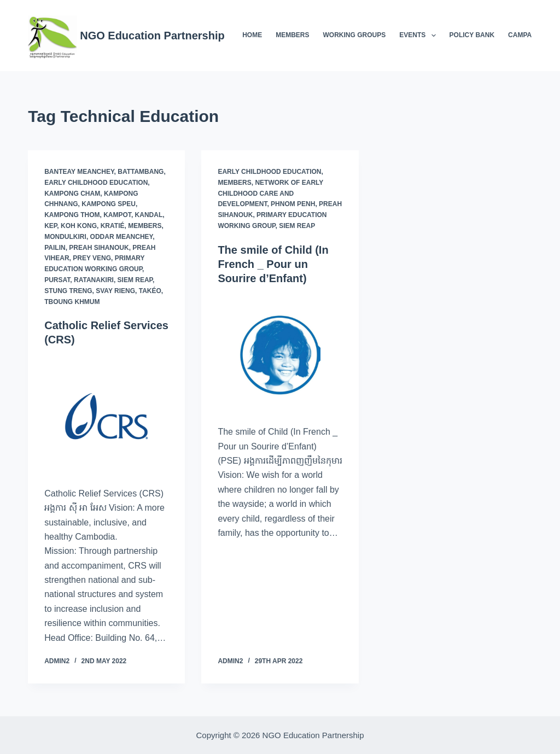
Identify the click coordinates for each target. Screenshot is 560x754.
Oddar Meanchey (122, 237)
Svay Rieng (115, 291)
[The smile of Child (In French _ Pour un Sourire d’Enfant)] (280, 355)
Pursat (57, 280)
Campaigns (528, 35)
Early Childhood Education (96, 183)
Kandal (149, 215)
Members (292, 35)
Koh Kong (79, 226)
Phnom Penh (293, 204)
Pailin (55, 248)
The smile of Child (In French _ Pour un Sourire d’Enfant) (273, 264)
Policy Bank (472, 35)
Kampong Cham (72, 194)
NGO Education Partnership (152, 36)
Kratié (113, 226)
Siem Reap (135, 280)
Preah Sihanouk (99, 248)
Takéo (150, 291)
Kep (51, 226)
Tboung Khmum (72, 302)
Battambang (141, 172)
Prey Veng (92, 258)
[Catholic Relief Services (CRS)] (106, 416)
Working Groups (355, 35)
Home (252, 35)
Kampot (117, 215)
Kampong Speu (109, 204)
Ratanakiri (94, 280)
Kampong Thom (72, 215)
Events (419, 36)
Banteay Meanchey (79, 172)
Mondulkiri (65, 237)
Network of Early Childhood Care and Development (270, 194)
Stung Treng (68, 291)
